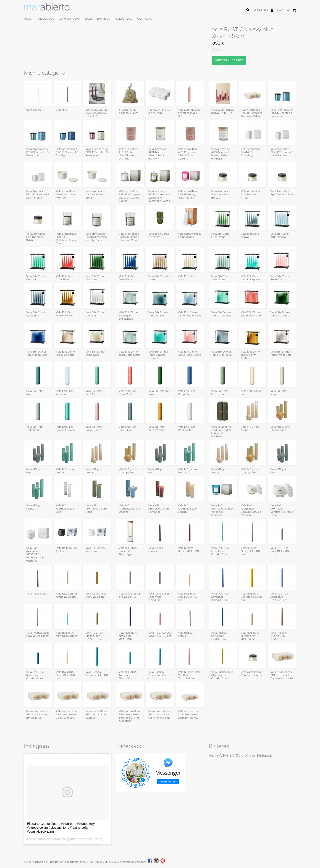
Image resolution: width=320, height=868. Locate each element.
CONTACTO (145, 19)
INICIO (28, 19)
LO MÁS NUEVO (70, 19)
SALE (89, 19)
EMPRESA (104, 19)
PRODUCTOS (46, 19)
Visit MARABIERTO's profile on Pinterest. (240, 756)
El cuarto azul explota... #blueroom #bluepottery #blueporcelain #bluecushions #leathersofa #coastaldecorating (61, 828)
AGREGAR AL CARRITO (229, 60)
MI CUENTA (261, 10)
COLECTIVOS (124, 19)
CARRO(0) (283, 10)
